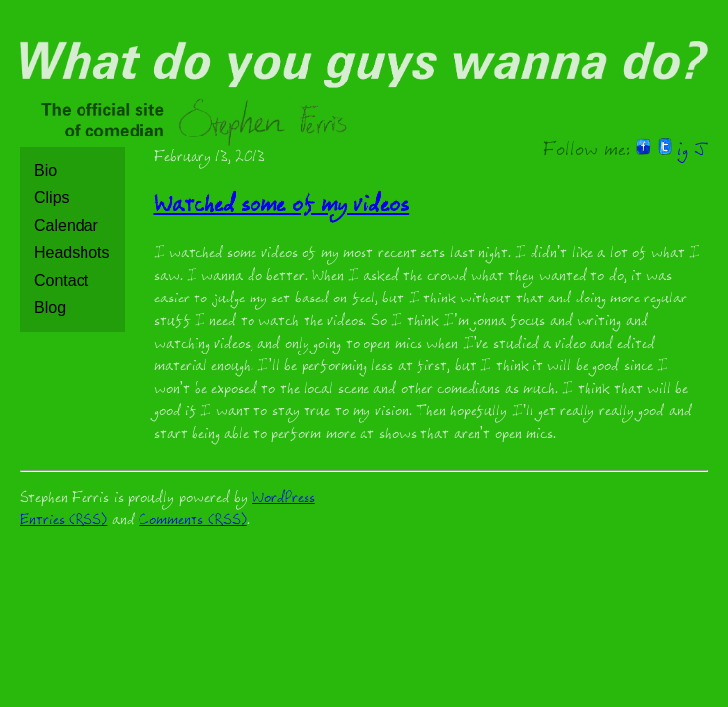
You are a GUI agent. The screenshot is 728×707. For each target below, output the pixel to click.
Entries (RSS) (63, 522)
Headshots (72, 253)
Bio (46, 170)
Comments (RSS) (192, 522)
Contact (61, 280)
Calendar (66, 225)
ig (682, 152)
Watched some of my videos (282, 208)
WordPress (284, 499)
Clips (52, 198)
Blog (50, 308)
